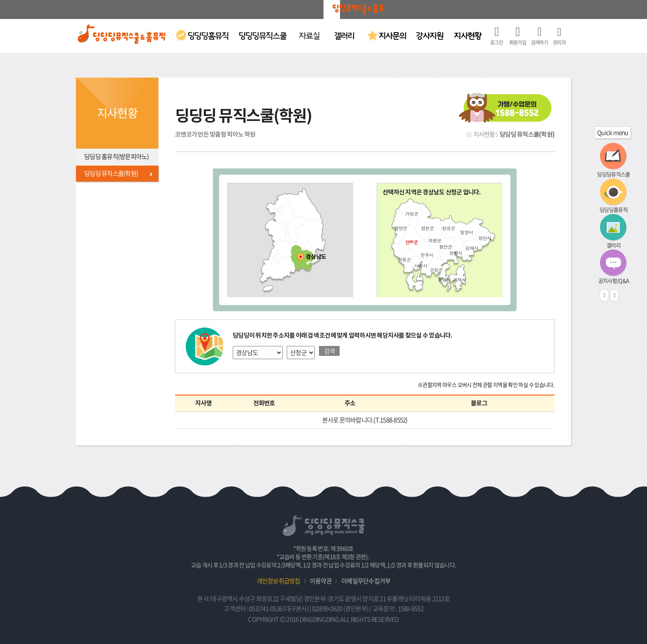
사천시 (421, 266)
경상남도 (316, 257)
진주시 (427, 255)
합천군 (427, 228)
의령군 (435, 240)
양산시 (485, 238)
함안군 (445, 247)
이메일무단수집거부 (366, 581)
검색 (329, 351)
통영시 (444, 280)
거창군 (412, 214)
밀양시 (466, 232)
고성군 (436, 270)
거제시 (459, 280)
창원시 (456, 253)
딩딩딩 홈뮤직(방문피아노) (117, 156)
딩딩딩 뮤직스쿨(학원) (111, 173)
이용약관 (321, 581)
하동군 (404, 259)
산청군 (411, 242)
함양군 (400, 228)
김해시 (472, 248)
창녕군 (448, 228)
